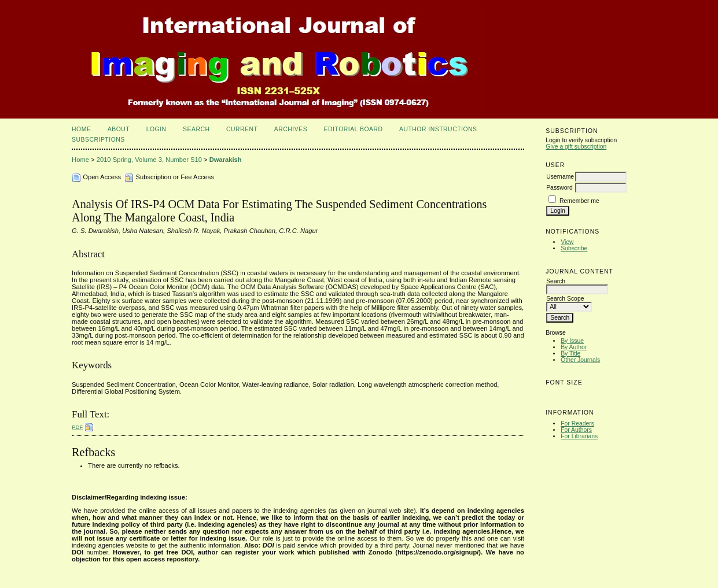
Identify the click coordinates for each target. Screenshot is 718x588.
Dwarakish (226, 160)
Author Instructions (438, 129)
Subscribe (574, 248)
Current (242, 129)
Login (157, 129)
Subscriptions (98, 140)
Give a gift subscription (576, 147)
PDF (77, 427)
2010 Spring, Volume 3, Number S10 (149, 160)
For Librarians (579, 436)
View (567, 242)
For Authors (576, 430)
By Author (574, 347)
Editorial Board (354, 129)
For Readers (577, 424)
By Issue (572, 341)
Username (560, 177)
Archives (291, 129)
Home (81, 129)
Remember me (579, 201)
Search (196, 129)
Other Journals (580, 360)
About (119, 129)
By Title (570, 354)
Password (559, 188)
